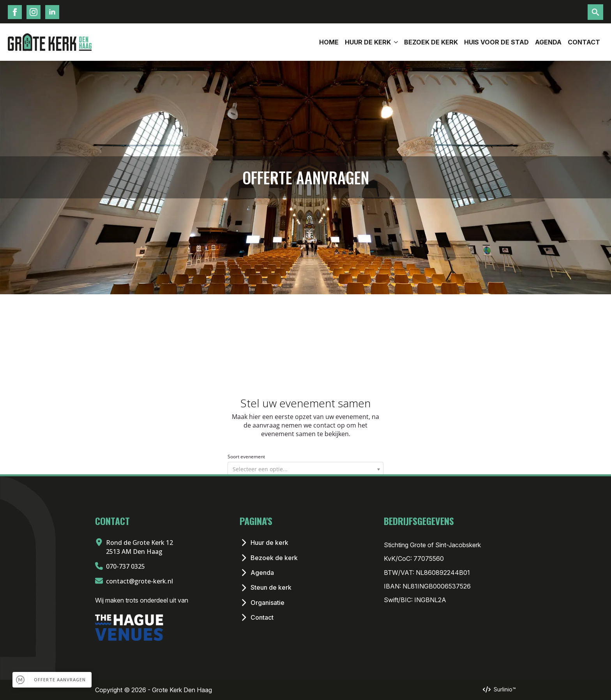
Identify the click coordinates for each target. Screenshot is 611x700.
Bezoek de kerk (431, 42)
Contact (584, 42)
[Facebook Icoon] (15, 12)
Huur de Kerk (368, 42)
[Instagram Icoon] (34, 12)
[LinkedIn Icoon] (52, 12)
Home (329, 42)
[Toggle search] (595, 12)
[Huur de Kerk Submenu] (396, 42)
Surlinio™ (505, 689)
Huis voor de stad (496, 42)
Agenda (548, 42)
